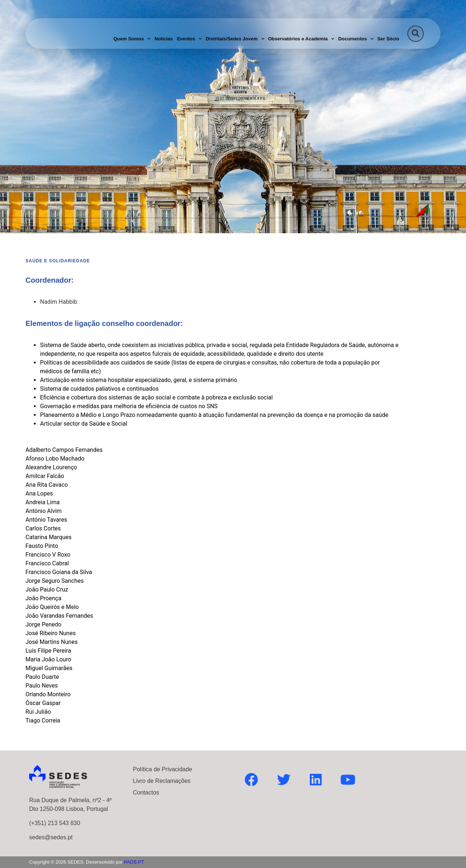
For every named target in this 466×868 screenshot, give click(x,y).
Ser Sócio (388, 39)
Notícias (164, 39)
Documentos (356, 39)
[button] (416, 34)
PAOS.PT (134, 862)
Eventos (189, 39)
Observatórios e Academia (301, 39)
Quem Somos (132, 39)
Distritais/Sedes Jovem (235, 39)
